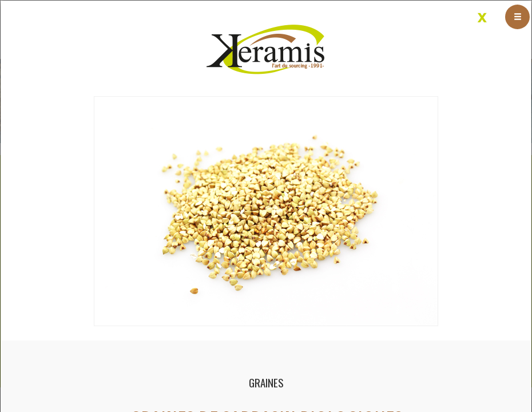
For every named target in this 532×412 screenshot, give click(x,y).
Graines (266, 383)
